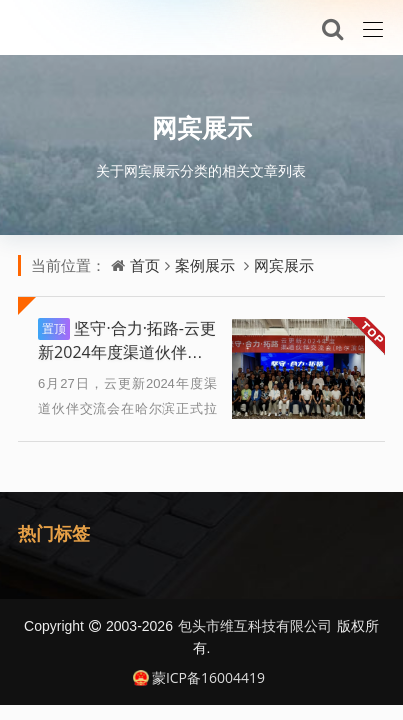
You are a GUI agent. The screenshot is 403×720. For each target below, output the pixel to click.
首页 (145, 265)
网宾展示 (202, 127)
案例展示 (205, 265)
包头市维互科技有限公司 (255, 625)
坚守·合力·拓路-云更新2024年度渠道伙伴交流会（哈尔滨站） (127, 352)
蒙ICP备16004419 (199, 677)
